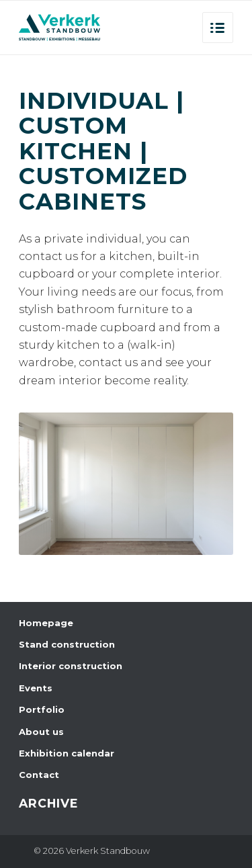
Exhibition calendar (67, 753)
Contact (39, 775)
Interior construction (71, 666)
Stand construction (67, 644)
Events (36, 688)
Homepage (46, 623)
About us (41, 732)
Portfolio (42, 709)
